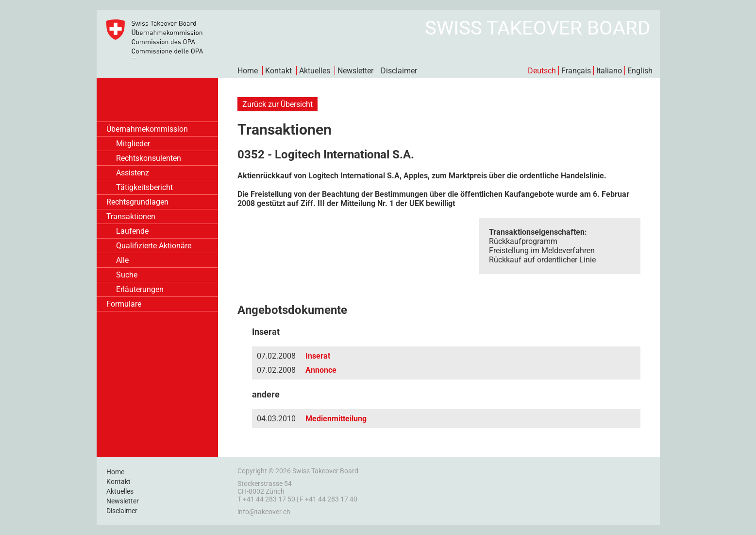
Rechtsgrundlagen (137, 202)
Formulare (124, 304)
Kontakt (278, 71)
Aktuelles (315, 71)
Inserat (318, 356)
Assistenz (133, 173)
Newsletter (355, 71)
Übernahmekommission (147, 129)
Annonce (321, 370)
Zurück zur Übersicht (277, 104)
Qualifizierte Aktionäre (154, 246)
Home (248, 71)
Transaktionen (131, 216)
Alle (122, 260)
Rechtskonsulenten (149, 158)
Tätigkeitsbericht (144, 187)
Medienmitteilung (336, 419)
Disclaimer (399, 71)
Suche (127, 275)
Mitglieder (133, 144)
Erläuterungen (140, 289)
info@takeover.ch (264, 512)
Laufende (132, 231)
